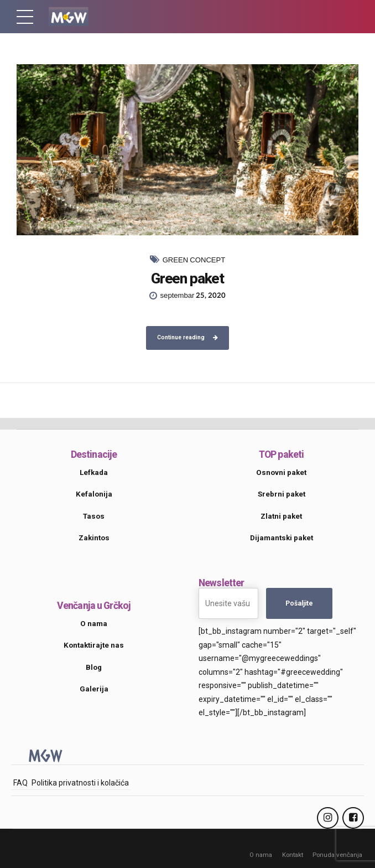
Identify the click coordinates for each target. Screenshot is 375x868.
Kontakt (293, 855)
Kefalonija (94, 494)
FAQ (20, 783)
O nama (261, 855)
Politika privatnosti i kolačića (80, 783)
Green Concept (194, 260)
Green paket (187, 279)
